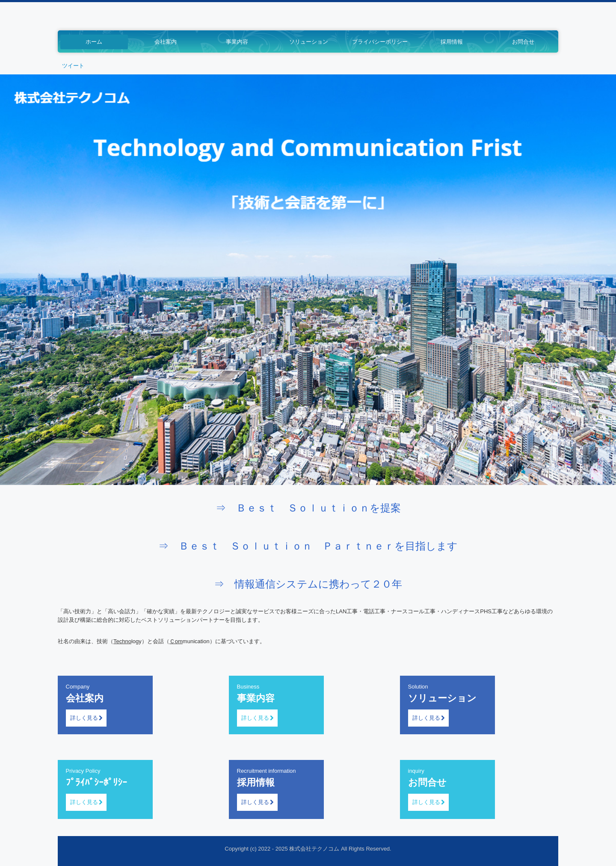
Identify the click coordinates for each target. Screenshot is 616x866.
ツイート (73, 66)
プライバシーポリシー (380, 42)
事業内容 (237, 42)
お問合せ (523, 42)
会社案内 (166, 42)
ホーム (94, 42)
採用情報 (452, 42)
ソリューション (309, 42)
